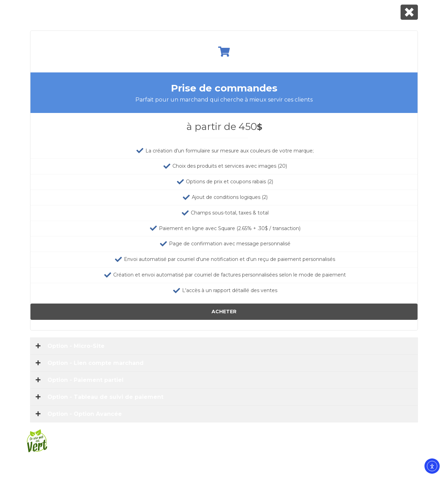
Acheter (224, 312)
